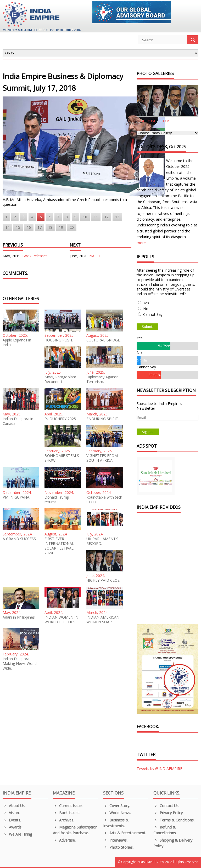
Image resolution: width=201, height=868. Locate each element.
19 (61, 227)
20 (72, 227)
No (146, 309)
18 (50, 227)
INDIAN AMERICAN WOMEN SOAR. (103, 620)
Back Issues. (66, 813)
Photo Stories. (118, 847)
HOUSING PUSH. (59, 340)
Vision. (11, 813)
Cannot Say (153, 314)
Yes (146, 303)
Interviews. (115, 840)
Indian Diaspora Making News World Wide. (20, 664)
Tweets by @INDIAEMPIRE (159, 769)
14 (7, 227)
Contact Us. (166, 806)
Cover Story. (117, 806)
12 (107, 217)
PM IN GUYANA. (16, 497)
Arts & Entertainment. (125, 833)
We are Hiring (17, 834)
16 (29, 227)
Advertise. (64, 840)
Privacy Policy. (168, 813)
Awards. (12, 827)
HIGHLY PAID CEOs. (103, 580)
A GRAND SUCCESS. (20, 539)
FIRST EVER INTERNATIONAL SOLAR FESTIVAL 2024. (59, 546)
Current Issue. (68, 806)
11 (96, 217)
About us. (14, 806)
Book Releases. (35, 256)
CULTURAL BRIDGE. (104, 340)
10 (85, 217)
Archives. (63, 820)
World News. (117, 813)
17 (40, 227)
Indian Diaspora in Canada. (18, 421)
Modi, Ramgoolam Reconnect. (60, 379)
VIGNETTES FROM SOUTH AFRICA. (102, 458)
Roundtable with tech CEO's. (104, 500)
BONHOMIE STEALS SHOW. (62, 458)
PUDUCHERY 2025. (61, 419)
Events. (12, 820)
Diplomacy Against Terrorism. (102, 379)
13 (117, 217)
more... (142, 243)
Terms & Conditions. (174, 820)
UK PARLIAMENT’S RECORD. (102, 541)
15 (18, 227)
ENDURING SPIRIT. (103, 419)
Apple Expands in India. (17, 342)
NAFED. (96, 256)
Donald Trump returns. (57, 500)
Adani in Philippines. (19, 617)
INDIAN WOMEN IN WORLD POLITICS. (61, 620)
